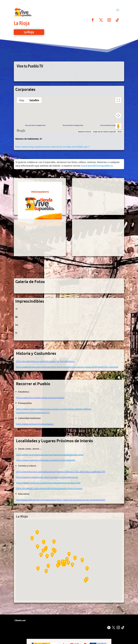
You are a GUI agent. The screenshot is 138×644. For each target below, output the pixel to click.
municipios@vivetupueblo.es (97, 166)
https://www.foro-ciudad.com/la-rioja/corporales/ (40, 397)
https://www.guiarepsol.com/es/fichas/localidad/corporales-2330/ (48, 483)
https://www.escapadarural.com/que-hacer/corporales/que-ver (47, 477)
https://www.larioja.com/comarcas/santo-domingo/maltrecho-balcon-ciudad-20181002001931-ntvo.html (67, 367)
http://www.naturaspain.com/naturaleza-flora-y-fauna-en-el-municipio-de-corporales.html (61, 500)
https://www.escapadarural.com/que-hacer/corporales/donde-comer (50, 455)
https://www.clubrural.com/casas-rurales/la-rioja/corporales (46, 460)
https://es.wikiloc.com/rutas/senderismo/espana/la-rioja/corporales (49, 488)
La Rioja (22, 23)
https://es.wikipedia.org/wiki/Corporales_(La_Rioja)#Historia (45, 361)
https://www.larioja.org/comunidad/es (35, 424)
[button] (72, 565)
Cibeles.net (20, 620)
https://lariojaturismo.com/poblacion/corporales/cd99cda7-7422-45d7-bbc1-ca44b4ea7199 (61, 471)
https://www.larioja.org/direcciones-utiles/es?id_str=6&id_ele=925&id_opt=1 (52, 147)
